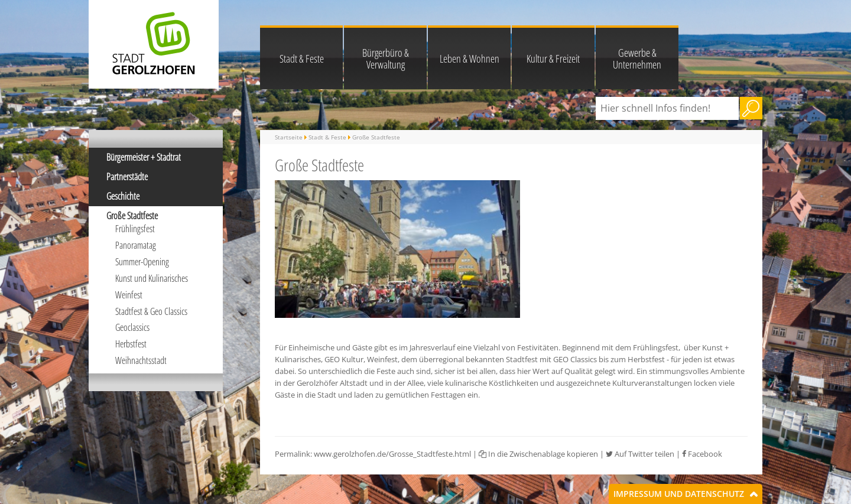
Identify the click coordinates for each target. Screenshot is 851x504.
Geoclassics (132, 327)
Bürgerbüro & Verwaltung (386, 58)
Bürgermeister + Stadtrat (144, 157)
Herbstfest (131, 344)
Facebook (702, 454)
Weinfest (129, 295)
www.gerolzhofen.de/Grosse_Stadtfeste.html (392, 454)
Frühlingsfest (135, 229)
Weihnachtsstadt (141, 360)
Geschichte (123, 196)
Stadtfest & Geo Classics (151, 311)
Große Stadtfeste (132, 216)
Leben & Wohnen (470, 58)
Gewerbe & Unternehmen (637, 58)
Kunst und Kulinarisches (152, 278)
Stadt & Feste (302, 58)
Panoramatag (136, 245)
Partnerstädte (127, 177)
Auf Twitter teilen (640, 454)
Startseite (289, 137)
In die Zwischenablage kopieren (538, 454)
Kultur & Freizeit (553, 58)
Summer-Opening (142, 262)
